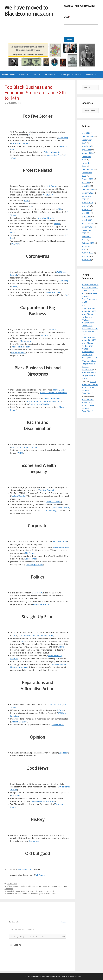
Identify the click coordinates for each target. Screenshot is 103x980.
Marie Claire (59, 390)
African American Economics (39, 886)
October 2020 (88, 243)
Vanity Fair (48, 195)
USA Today (37, 593)
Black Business (56, 886)
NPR (23, 641)
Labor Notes (31, 559)
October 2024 (88, 136)
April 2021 (86, 216)
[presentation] (81, 36)
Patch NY (15, 795)
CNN (30, 135)
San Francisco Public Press (43, 801)
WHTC (20, 453)
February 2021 (88, 223)
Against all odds (25, 869)
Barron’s (54, 329)
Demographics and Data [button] (72, 74)
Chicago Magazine (19, 722)
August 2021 (87, 203)
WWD (27, 201)
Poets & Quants (18, 496)
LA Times (60, 710)
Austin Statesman (41, 604)
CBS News (29, 553)
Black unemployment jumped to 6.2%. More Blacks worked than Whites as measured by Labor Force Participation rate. (90, 346)
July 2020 (86, 256)
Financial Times (60, 541)
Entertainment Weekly (39, 404)
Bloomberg (63, 138)
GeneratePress (75, 976)
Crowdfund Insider (46, 218)
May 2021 (86, 213)
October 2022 (88, 189)
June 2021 (86, 210)
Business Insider (54, 502)
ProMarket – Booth (61, 507)
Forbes (57, 224)
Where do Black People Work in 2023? (89, 375)
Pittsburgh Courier (35, 565)
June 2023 (86, 186)
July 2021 (86, 206)
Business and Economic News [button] (16, 74)
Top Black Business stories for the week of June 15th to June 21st (32, 894)
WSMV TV (15, 244)
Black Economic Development (53, 393)
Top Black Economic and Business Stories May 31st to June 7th (31, 891)
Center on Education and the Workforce (35, 635)
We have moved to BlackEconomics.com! (30, 11)
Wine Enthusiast (52, 152)
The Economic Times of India (24, 447)
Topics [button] (38, 74)
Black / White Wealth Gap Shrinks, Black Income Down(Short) (90, 387)
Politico (14, 286)
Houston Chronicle (60, 547)
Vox (67, 295)
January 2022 (88, 193)
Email (67, 17)
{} (40, 937)
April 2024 (86, 150)
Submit (69, 40)
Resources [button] (51, 74)
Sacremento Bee (53, 292)
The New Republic (47, 490)
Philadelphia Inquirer (20, 143)
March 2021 (87, 220)
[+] (43, 937)
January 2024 (88, 153)
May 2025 (86, 133)
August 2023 (87, 179)
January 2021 (88, 227)
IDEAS (62, 647)
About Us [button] (92, 74)
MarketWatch (58, 725)
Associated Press (55, 155)
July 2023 (86, 183)
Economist (34, 841)
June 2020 (86, 260)
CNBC (13, 635)
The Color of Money (48, 510)
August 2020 (87, 253)
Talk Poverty (40, 875)
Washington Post (18, 353)
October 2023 (88, 169)
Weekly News (12, 884)
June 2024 (86, 146)
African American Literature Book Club (44, 401)
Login (63, 922)
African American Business (17, 886)
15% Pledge (52, 186)
